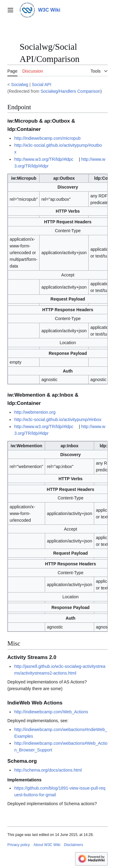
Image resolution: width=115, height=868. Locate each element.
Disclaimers (74, 845)
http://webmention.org (35, 412)
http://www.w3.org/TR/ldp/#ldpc (44, 159)
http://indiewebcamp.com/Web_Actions (51, 712)
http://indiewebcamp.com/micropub (47, 138)
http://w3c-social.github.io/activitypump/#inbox (58, 420)
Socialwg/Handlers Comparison (70, 91)
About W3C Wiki (47, 845)
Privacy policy (19, 845)
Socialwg (20, 85)
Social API (42, 85)
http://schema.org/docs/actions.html (48, 770)
